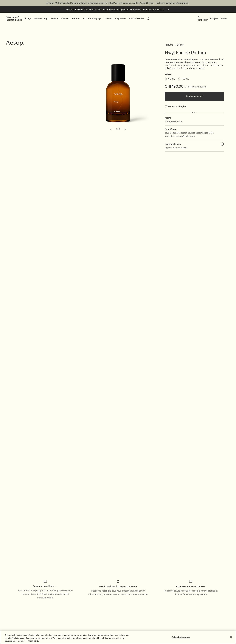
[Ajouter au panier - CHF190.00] (194, 96)
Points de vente (136, 18)
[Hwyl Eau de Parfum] (118, 98)
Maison (55, 18)
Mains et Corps (41, 18)
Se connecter (203, 18)
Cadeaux (108, 18)
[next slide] (125, 129)
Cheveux (65, 18)
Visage (28, 18)
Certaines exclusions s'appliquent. (172, 3)
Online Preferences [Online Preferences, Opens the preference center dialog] (181, 637)
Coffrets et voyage (92, 18)
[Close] (231, 637)
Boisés (180, 44)
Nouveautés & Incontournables (14, 18)
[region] (118, 637)
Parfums (76, 18)
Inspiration (121, 18)
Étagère (214, 18)
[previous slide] (111, 129)
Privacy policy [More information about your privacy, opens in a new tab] (33, 641)
